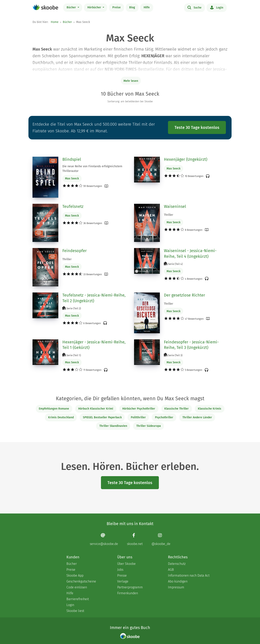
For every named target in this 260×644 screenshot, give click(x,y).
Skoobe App (75, 576)
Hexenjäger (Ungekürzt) (186, 159)
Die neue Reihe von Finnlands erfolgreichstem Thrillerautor (92, 169)
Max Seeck (72, 179)
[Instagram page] (161, 539)
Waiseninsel (175, 206)
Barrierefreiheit (78, 599)
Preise (116, 7)
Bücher (72, 7)
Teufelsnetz (73, 206)
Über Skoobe (126, 564)
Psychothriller (164, 417)
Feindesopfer (75, 251)
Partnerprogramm (130, 587)
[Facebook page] (135, 539)
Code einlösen (77, 587)
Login (217, 7)
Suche (194, 7)
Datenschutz (177, 564)
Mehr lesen (131, 81)
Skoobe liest (75, 611)
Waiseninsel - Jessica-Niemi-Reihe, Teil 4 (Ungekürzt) (190, 254)
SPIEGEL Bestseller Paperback (102, 417)
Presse (122, 576)
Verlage (123, 581)
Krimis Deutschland (61, 417)
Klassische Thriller (177, 409)
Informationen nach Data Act (189, 576)
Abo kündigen (178, 581)
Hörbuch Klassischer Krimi (96, 409)
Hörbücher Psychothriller (139, 409)
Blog (132, 7)
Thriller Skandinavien (113, 426)
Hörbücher (95, 7)
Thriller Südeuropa (149, 426)
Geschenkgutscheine (81, 581)
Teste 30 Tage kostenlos (197, 127)
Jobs (120, 570)
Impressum (176, 587)
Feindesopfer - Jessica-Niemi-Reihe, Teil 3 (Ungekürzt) (191, 345)
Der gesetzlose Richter (185, 295)
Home (55, 22)
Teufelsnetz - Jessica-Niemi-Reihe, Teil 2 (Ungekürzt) (94, 298)
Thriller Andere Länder (197, 417)
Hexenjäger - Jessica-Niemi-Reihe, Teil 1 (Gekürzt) (94, 345)
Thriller (168, 215)
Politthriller (138, 417)
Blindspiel (72, 159)
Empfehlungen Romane (54, 409)
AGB (171, 570)
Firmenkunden (128, 593)
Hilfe (147, 7)
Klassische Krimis (210, 409)
